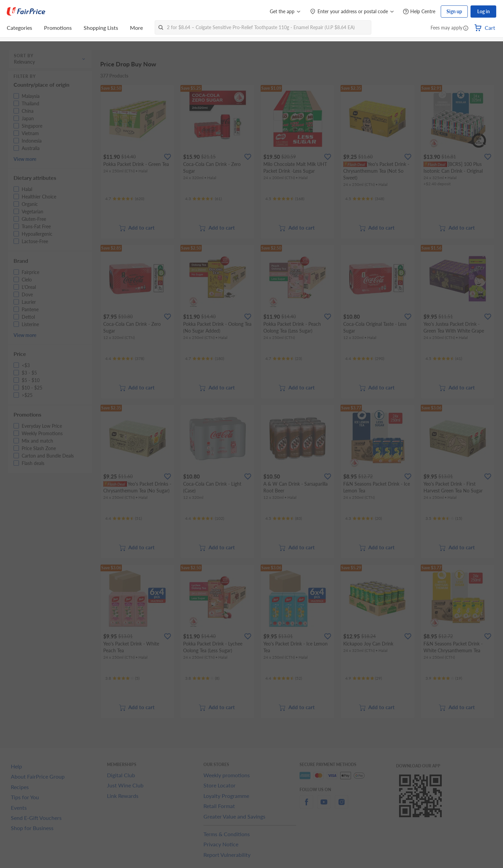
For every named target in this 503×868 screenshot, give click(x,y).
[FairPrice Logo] (26, 12)
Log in (484, 11)
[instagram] (342, 806)
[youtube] (324, 806)
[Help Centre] (419, 12)
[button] (466, 28)
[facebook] (306, 806)
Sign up (454, 11)
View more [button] (25, 159)
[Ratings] (125, 199)
